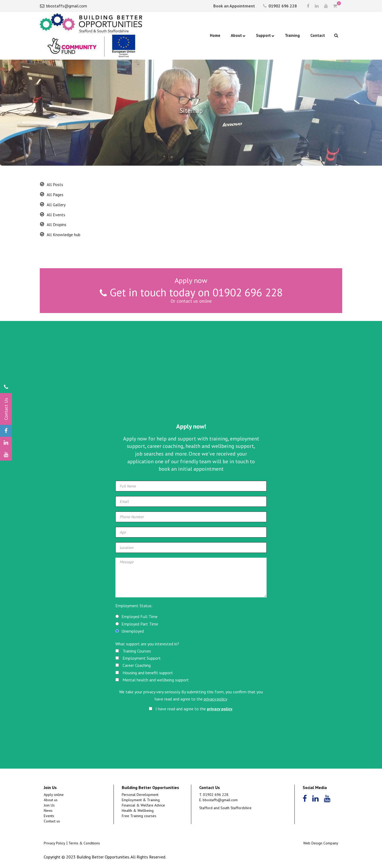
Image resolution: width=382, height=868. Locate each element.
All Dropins (57, 224)
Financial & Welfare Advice (143, 805)
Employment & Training (141, 800)
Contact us (52, 821)
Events (49, 816)
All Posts (55, 184)
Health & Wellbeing (138, 810)
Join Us (49, 805)
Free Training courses (139, 816)
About (236, 35)
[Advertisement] (191, 379)
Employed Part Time (140, 624)
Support (263, 35)
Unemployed (133, 631)
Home (215, 35)
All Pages (55, 195)
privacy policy (215, 699)
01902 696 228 (280, 6)
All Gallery (56, 205)
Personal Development (140, 795)
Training (292, 35)
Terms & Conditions (84, 843)
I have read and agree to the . (191, 709)
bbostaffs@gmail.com (64, 6)
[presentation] (192, 729)
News (48, 810)
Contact (318, 35)
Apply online (54, 795)
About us (51, 800)
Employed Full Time (140, 616)
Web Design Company (321, 843)
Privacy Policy (55, 843)
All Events (56, 215)
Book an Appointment (234, 6)
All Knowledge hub (64, 235)
